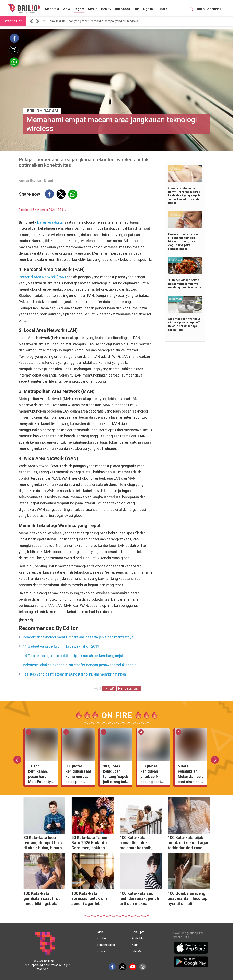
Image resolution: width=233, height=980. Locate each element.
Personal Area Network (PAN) (42, 277)
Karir (135, 945)
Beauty (106, 9)
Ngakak (149, 9)
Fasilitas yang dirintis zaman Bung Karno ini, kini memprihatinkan (74, 674)
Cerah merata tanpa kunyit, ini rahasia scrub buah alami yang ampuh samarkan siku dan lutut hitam (184, 195)
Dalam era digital (50, 222)
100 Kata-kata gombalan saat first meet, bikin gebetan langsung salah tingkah (42, 899)
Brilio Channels (209, 9)
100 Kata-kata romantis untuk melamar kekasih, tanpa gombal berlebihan (136, 843)
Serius (93, 9)
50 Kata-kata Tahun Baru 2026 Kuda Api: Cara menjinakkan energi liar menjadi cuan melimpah (90, 843)
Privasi (101, 951)
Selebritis (52, 9)
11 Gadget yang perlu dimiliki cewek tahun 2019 (61, 646)
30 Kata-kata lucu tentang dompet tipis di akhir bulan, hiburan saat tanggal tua (44, 843)
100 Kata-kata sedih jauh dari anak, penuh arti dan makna (139, 898)
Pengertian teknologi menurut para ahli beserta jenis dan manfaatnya (78, 637)
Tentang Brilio (106, 945)
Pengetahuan (129, 688)
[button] (32, 21)
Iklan (100, 932)
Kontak (102, 938)
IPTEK (109, 688)
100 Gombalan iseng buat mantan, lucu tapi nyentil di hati (188, 898)
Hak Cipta (138, 932)
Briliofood (123, 9)
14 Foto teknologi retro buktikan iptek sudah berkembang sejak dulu (77, 656)
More (164, 9)
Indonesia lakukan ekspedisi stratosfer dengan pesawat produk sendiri (80, 665)
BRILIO (33, 111)
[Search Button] (191, 10)
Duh (137, 9)
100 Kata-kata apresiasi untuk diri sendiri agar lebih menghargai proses (90, 899)
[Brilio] (24, 8)
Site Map (137, 951)
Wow (66, 9)
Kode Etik (138, 938)
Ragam (79, 9)
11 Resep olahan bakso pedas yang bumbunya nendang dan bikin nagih (185, 284)
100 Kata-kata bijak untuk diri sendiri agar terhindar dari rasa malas (188, 843)
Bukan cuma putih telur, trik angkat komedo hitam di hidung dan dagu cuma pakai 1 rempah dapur (184, 241)
